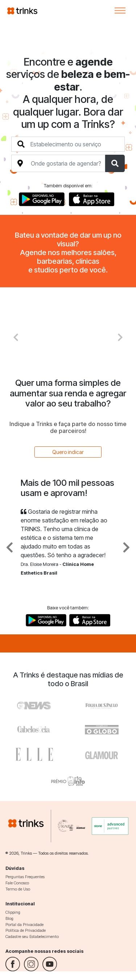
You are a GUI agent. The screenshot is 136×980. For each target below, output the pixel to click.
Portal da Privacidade (24, 925)
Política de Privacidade (26, 930)
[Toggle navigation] (120, 11)
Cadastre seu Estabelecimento (32, 937)
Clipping (13, 912)
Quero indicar (68, 452)
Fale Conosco (17, 883)
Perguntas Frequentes (25, 877)
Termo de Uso (18, 889)
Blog (9, 918)
